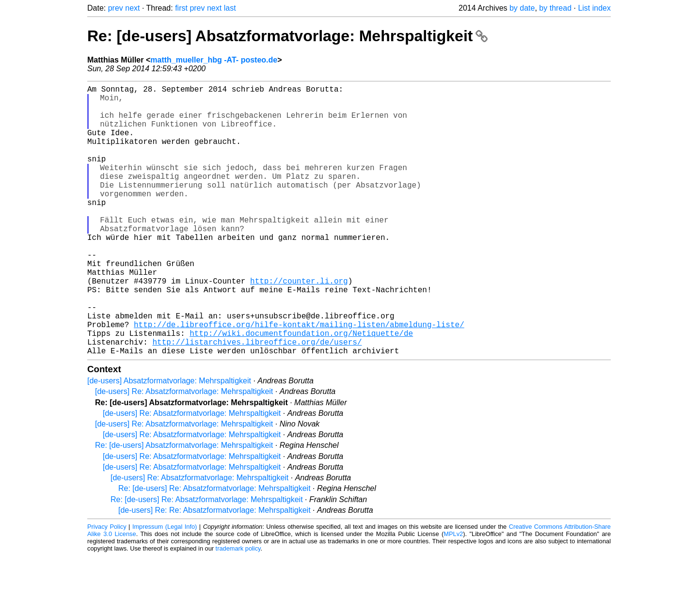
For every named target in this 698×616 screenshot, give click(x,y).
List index (594, 8)
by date (522, 8)
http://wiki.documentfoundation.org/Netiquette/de (301, 389)
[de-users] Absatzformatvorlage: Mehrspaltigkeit (169, 441)
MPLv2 (453, 594)
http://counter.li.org (299, 325)
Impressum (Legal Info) (165, 587)
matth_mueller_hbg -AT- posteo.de (214, 60)
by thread (555, 8)
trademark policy (238, 608)
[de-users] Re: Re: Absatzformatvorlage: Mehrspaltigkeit (214, 570)
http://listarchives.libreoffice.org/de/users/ (257, 400)
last (230, 8)
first (181, 8)
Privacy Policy (107, 587)
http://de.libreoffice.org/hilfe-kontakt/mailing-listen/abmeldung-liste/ (299, 379)
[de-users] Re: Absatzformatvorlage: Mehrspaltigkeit (184, 451)
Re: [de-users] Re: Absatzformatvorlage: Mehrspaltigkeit (214, 548)
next (132, 8)
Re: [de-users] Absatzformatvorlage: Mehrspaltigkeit (287, 36)
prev (116, 8)
